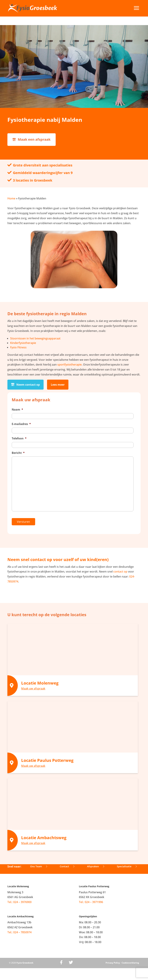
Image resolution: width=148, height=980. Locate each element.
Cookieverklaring (130, 963)
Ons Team (39, 866)
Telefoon (19, 438)
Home (11, 198)
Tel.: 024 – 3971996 (91, 902)
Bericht (18, 453)
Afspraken (96, 866)
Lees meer (58, 385)
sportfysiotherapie (70, 365)
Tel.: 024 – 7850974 (19, 932)
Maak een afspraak (32, 139)
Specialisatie (127, 866)
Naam (17, 410)
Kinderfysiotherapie (23, 343)
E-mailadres (21, 424)
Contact (67, 866)
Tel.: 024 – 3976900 (19, 902)
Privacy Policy (113, 963)
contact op (120, 572)
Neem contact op (25, 385)
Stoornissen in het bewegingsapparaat (35, 338)
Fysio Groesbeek (25, 963)
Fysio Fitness (18, 347)
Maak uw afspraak (33, 688)
